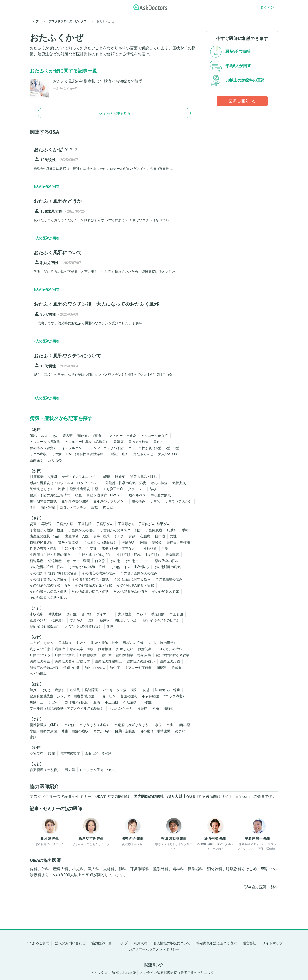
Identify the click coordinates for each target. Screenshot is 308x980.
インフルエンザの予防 (107, 448)
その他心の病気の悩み (99, 573)
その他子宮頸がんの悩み (139, 573)
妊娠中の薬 (71, 668)
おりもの (55, 460)
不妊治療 (130, 702)
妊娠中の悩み (40, 655)
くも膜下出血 (113, 489)
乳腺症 (60, 649)
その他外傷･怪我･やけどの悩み (53, 573)
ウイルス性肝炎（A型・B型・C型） (155, 448)
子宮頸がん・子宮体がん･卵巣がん (144, 524)
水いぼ (70, 725)
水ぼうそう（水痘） (95, 725)
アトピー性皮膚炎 (123, 436)
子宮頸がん (105, 524)
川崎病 (105, 477)
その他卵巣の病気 (166, 591)
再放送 (46, 524)
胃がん (159, 442)
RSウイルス (39, 436)
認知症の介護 (40, 661)
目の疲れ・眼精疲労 (155, 731)
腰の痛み (139, 501)
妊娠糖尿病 (88, 655)
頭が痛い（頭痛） (91, 436)
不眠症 (147, 702)
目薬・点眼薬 (125, 731)
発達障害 (91, 690)
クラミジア (136, 489)
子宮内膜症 (154, 530)
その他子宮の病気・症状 (90, 579)
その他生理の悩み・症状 (135, 585)
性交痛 (92, 548)
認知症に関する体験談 (173, 655)
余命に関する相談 (98, 753)
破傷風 (75, 690)
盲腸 (33, 737)
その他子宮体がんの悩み (48, 579)
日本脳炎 (65, 643)
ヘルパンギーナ (121, 708)
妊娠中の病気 (65, 655)
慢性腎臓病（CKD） (45, 725)
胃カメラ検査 (139, 442)
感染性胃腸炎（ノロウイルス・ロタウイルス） (65, 483)
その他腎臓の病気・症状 (94, 585)
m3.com (243, 796)
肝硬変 (120, 477)
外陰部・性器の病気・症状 (126, 483)
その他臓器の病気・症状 (48, 591)
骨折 (33, 507)
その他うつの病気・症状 (87, 567)
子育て (155, 501)
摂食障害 (172, 555)
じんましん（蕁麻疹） (100, 542)
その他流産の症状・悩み (48, 598)
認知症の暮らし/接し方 (72, 661)
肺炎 (33, 690)
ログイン (267, 7)
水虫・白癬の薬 (178, 725)
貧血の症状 (129, 696)
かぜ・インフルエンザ (78, 477)
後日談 (108, 507)
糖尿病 (105, 620)
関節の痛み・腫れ (143, 477)
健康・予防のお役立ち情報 (50, 495)
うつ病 (57, 454)
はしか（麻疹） (53, 690)
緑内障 (70, 770)
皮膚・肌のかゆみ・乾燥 (161, 690)
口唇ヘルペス (136, 495)
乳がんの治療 (40, 649)
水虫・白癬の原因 (43, 731)
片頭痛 (142, 708)
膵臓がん (128, 542)
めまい (180, 731)
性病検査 (150, 548)
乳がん (82, 643)
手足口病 (158, 614)
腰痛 (51, 753)
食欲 (132, 536)
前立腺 (100, 561)
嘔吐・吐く (120, 454)
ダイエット (105, 614)
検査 (78, 495)
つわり (141, 614)
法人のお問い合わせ (70, 943)
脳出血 (176, 668)
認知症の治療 (170, 661)
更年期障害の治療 (75, 501)
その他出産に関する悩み (132, 579)
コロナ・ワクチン (73, 507)
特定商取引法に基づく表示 (217, 943)
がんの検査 (159, 483)
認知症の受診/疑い (141, 661)
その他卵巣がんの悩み (130, 591)
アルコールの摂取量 (45, 442)
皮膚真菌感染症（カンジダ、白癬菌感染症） (64, 696)
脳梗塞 (161, 668)
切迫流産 (55, 561)
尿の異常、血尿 (82, 649)
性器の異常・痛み (43, 548)
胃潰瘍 (119, 442)
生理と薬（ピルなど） (95, 555)
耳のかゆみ (102, 731)
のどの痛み (38, 674)
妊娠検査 (105, 649)
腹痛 (97, 702)
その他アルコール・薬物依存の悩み (152, 561)
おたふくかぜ (143, 454)
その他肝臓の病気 (167, 567)
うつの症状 (38, 454)
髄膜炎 (157, 542)
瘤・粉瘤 (48, 507)
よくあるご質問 (37, 943)
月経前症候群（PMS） (104, 495)
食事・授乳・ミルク (109, 536)
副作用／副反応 (77, 702)
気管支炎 (179, 483)
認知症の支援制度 (108, 661)
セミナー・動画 (78, 561)
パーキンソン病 (115, 690)
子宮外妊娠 (65, 524)
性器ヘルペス (72, 548)
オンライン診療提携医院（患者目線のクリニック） (179, 973)
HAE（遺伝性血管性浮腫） (87, 454)
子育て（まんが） (179, 501)
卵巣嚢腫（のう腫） (45, 770)
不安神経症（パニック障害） (164, 696)
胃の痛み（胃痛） (43, 448)
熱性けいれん (95, 668)
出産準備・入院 (77, 536)
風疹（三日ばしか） (45, 702)
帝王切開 (176, 614)
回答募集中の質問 (43, 477)
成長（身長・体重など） (120, 548)
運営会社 (250, 943)
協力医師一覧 (102, 943)
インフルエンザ (73, 448)
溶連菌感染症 (70, 753)
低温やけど (38, 620)
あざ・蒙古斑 (63, 436)
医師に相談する (242, 101)
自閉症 (160, 536)
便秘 (155, 708)
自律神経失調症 (42, 542)
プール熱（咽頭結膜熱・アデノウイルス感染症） (67, 708)
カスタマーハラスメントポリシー (154, 949)
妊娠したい (125, 649)
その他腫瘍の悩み (169, 579)
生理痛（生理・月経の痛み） (52, 555)
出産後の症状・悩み (45, 536)
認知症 (107, 655)
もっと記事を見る (117, 113)
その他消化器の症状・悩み (50, 585)
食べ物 (86, 614)
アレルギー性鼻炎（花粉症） (87, 442)
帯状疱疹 (37, 614)
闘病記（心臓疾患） (45, 626)
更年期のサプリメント (110, 501)
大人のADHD (168, 454)
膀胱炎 (169, 708)
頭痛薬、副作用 (178, 542)
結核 (153, 489)
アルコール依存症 (154, 436)
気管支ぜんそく (42, 489)
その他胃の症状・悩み (47, 567)
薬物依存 (37, 753)
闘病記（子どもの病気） (161, 620)
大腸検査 (125, 614)
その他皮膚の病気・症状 (90, 591)
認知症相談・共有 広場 (134, 655)
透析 (91, 620)
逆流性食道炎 (80, 489)
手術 (185, 530)
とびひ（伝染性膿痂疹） (83, 626)
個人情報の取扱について (172, 943)
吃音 (62, 489)
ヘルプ (123, 943)
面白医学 (37, 460)
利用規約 (141, 943)
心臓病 (145, 536)
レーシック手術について (98, 770)
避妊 (135, 690)
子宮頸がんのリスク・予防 (120, 530)
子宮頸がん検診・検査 (47, 530)
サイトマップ (272, 943)
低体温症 (58, 620)
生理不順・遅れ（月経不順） (139, 555)
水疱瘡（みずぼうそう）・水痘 (138, 725)
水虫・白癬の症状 (75, 731)
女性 (173, 536)
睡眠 (143, 542)
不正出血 (112, 702)
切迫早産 (37, 561)
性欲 (165, 548)
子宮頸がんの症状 (82, 530)
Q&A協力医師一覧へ (261, 887)
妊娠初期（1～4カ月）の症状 (160, 649)
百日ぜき (109, 696)
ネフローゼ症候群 (138, 668)
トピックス (99, 973)
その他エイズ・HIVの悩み (130, 567)
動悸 (110, 626)
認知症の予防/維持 (44, 668)
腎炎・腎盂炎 (68, 542)
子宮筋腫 (85, 524)
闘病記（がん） (126, 620)
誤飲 (95, 507)
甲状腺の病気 (161, 495)
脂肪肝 (172, 530)
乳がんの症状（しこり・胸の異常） (150, 643)
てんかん (77, 620)
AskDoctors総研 (124, 973)
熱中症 (115, 668)
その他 (115, 561)
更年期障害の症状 (43, 501)
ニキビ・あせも (42, 643)
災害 (33, 524)
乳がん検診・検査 (105, 643)
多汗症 (71, 614)
